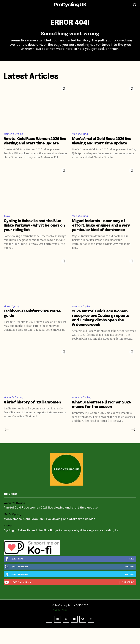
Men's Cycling (80, 134)
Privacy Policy (59, 610)
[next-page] (133, 429)
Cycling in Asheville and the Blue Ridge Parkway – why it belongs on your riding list (34, 226)
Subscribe (128, 582)
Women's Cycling (13, 134)
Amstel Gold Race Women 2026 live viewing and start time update (51, 508)
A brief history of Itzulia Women (32, 402)
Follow (129, 566)
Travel (7, 216)
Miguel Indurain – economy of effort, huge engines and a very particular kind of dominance (101, 226)
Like (132, 559)
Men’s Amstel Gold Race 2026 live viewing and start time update (50, 519)
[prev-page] (7, 429)
